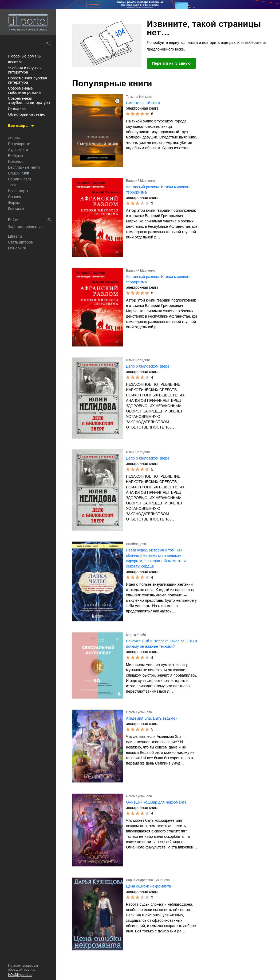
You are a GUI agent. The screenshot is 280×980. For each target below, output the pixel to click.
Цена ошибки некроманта (149, 886)
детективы (17, 109)
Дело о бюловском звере (148, 366)
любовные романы (25, 56)
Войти (13, 220)
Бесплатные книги (24, 167)
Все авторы (18, 191)
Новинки (15, 161)
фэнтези (15, 62)
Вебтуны (15, 156)
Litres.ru (15, 236)
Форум (14, 203)
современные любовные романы (25, 90)
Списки (14, 173)
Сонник (14, 197)
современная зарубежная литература (29, 101)
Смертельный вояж (143, 103)
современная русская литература (27, 80)
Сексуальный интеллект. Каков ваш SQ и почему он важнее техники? (161, 644)
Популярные (19, 144)
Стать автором (21, 242)
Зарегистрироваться (26, 227)
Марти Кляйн (136, 635)
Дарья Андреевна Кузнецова (148, 880)
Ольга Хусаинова (139, 712)
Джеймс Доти (136, 544)
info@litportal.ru (20, 975)
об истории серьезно (27, 114)
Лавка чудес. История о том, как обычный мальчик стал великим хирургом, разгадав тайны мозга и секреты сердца (156, 558)
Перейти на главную (171, 63)
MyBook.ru (17, 248)
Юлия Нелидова (138, 360)
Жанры (14, 138)
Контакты (16, 209)
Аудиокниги (18, 150)
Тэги (12, 185)
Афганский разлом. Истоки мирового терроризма (158, 190)
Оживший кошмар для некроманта (156, 802)
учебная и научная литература (25, 70)
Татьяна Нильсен (139, 97)
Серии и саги (19, 179)
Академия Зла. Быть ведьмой (152, 718)
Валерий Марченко (141, 181)
